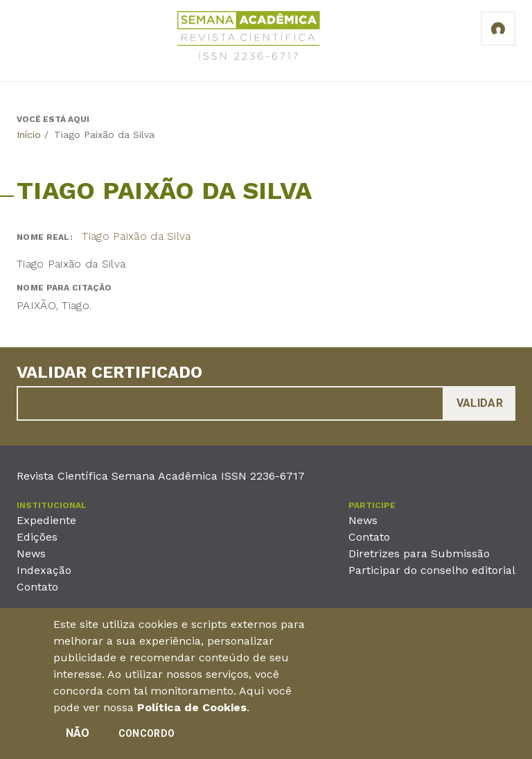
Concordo (147, 739)
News (31, 553)
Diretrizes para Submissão (419, 553)
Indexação (44, 570)
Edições (37, 537)
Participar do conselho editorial (432, 570)
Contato (37, 587)
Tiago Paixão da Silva (136, 236)
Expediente (46, 520)
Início (29, 134)
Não (78, 739)
